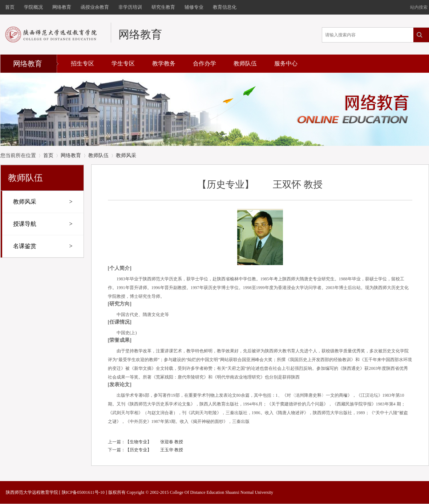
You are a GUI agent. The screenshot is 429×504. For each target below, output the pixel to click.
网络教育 (62, 7)
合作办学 (205, 63)
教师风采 (126, 155)
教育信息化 (225, 7)
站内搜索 (419, 7)
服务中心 (286, 63)
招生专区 (82, 63)
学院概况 (33, 7)
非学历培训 (130, 7)
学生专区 (123, 63)
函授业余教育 (95, 7)
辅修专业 (194, 7)
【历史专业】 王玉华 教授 (154, 450)
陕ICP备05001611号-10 (83, 492)
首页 (10, 7)
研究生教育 (163, 7)
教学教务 (164, 63)
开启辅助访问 (407, 5)
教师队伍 (245, 63)
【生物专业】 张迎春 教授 (154, 442)
